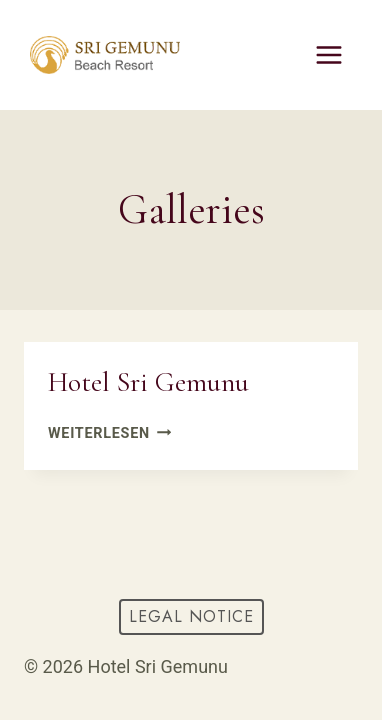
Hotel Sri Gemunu (148, 382)
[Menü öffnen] (328, 54)
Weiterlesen (109, 433)
